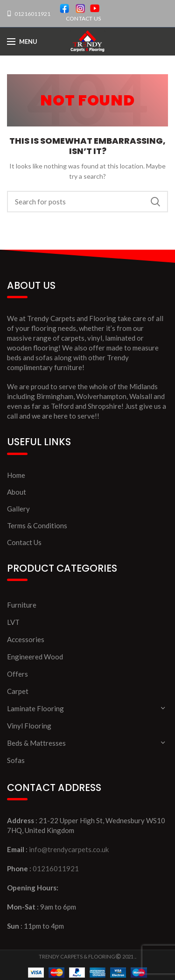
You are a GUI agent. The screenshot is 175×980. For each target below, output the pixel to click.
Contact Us (24, 542)
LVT (13, 622)
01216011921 (32, 14)
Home (16, 475)
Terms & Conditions (37, 525)
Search (155, 202)
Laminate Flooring (35, 708)
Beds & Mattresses (36, 743)
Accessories (26, 639)
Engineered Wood (35, 657)
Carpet (18, 691)
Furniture (22, 605)
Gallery (18, 509)
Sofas (16, 760)
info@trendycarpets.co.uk (69, 849)
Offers (17, 674)
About (17, 492)
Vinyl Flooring (29, 726)
